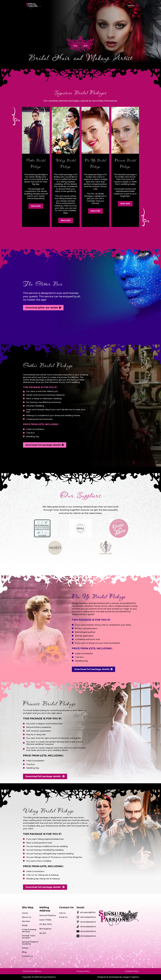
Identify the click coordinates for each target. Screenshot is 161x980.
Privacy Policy (83, 971)
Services (26, 921)
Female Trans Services (29, 937)
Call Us (62, 913)
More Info (36, 206)
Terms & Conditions (32, 971)
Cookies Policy (132, 971)
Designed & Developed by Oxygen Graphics (118, 977)
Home (25, 913)
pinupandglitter (88, 912)
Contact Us (27, 956)
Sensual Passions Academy (30, 943)
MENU (131, 5)
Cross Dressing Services (29, 931)
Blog (24, 952)
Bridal (25, 925)
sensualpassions (88, 917)
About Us (26, 917)
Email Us (63, 917)
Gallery (25, 948)
